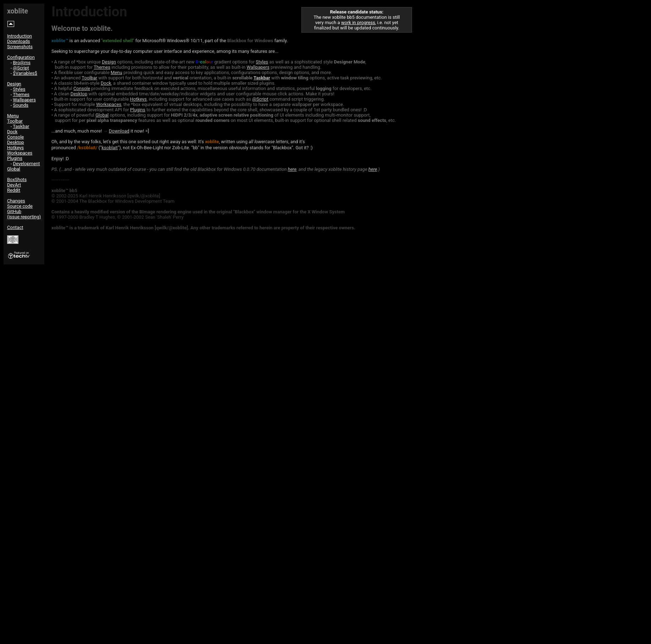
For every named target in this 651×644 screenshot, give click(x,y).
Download (119, 131)
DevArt (14, 185)
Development (27, 164)
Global (14, 169)
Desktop (16, 142)
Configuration (21, 57)
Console (15, 137)
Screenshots (20, 47)
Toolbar (15, 121)
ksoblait (110, 148)
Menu (13, 116)
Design (14, 84)
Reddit (14, 190)
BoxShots (17, 180)
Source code (20, 206)
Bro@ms (22, 63)
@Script (21, 68)
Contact (15, 227)
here (292, 169)
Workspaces (20, 153)
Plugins (15, 158)
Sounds (21, 105)
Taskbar (21, 126)
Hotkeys (15, 148)
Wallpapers (24, 100)
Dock (12, 132)
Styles (19, 89)
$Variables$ (25, 73)
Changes (16, 201)
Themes (21, 94)
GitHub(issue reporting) (24, 214)
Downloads (19, 41)
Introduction (20, 36)
